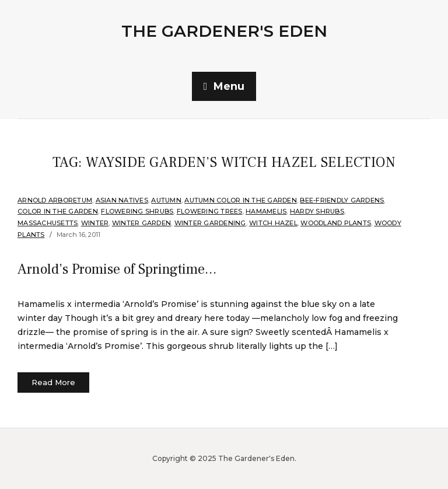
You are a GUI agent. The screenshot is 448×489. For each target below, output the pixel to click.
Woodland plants (336, 223)
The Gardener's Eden (224, 31)
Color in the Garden (58, 211)
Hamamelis (266, 211)
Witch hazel (273, 223)
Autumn (166, 200)
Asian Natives (122, 200)
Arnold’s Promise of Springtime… (117, 269)
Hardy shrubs (317, 211)
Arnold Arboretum (55, 200)
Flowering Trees (210, 211)
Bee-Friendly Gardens (342, 200)
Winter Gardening (210, 223)
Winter (95, 223)
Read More (53, 382)
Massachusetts (48, 223)
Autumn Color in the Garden (241, 200)
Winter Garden (141, 223)
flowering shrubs (137, 211)
